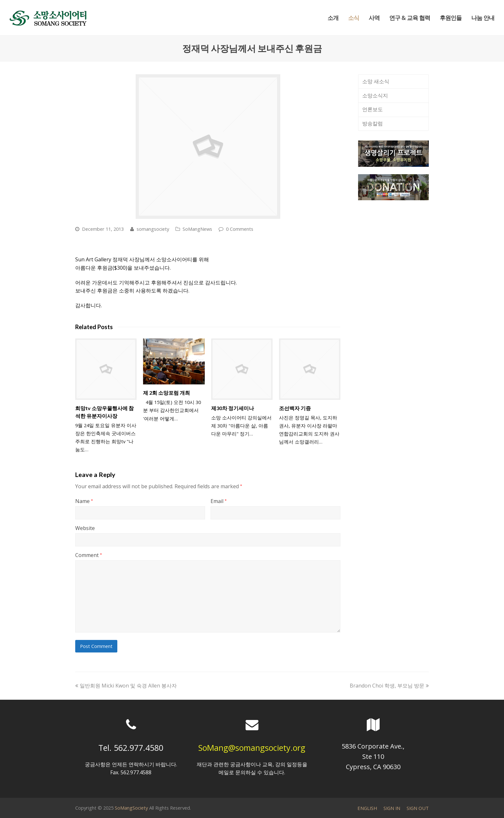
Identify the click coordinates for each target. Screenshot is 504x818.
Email (219, 501)
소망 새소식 (376, 81)
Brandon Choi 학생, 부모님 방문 (389, 686)
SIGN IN (392, 808)
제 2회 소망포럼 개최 (166, 393)
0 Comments (240, 229)
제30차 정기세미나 (233, 408)
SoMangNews (197, 229)
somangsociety (153, 229)
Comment (89, 555)
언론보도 (373, 109)
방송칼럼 (373, 123)
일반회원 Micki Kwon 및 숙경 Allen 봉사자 (126, 686)
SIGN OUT (418, 808)
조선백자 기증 (295, 408)
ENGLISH (367, 808)
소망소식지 (375, 95)
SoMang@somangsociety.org (252, 748)
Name (84, 501)
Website (85, 528)
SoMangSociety (131, 808)
